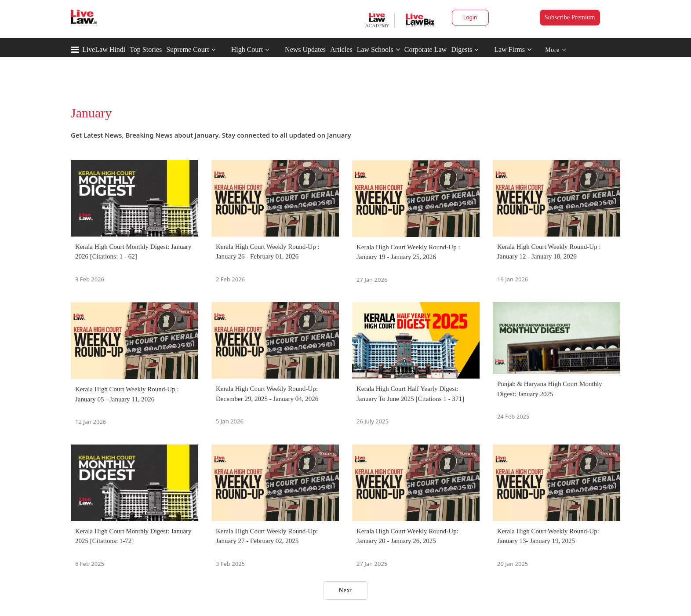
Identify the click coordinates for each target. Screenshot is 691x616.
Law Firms (513, 49)
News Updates (305, 49)
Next (345, 590)
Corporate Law (426, 49)
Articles (341, 49)
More (555, 50)
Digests (462, 49)
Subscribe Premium (570, 17)
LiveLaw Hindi (104, 49)
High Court (247, 49)
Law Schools (378, 49)
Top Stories (146, 49)
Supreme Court (187, 49)
